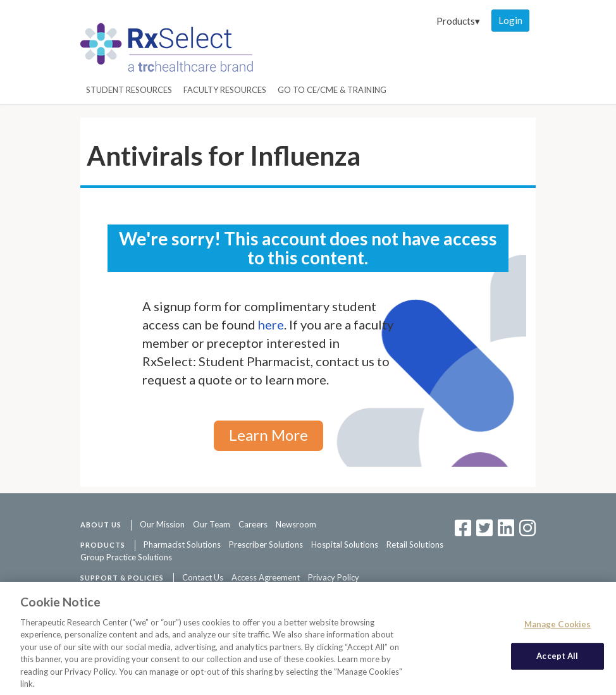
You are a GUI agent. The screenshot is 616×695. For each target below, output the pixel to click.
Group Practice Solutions (126, 557)
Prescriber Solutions (266, 544)
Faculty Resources (225, 90)
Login (510, 20)
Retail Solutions (415, 544)
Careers (253, 524)
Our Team (212, 524)
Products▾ (458, 21)
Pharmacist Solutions (182, 544)
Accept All (557, 660)
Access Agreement (266, 577)
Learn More (268, 435)
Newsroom (296, 524)
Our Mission (162, 524)
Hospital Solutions (345, 544)
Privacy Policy (334, 577)
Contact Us (203, 577)
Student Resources (129, 90)
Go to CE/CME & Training (332, 90)
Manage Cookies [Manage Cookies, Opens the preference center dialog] (558, 627)
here (271, 324)
